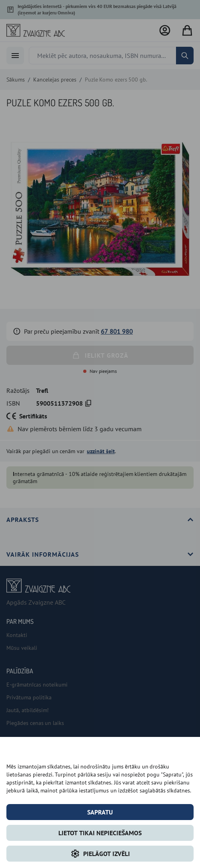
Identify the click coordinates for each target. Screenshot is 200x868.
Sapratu (100, 812)
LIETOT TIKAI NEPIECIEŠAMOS (100, 833)
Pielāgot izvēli (100, 854)
